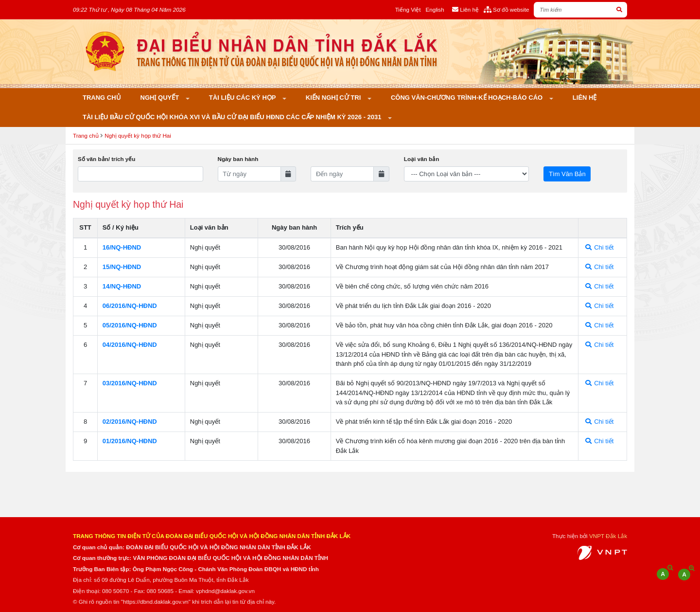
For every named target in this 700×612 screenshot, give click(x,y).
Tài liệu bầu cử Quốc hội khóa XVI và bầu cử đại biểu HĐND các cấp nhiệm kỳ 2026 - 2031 (233, 117)
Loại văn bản (421, 159)
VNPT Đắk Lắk (608, 536)
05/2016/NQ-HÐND (130, 325)
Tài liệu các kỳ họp (243, 98)
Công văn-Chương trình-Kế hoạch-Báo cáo (468, 98)
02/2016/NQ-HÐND (130, 422)
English (435, 9)
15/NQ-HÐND (122, 267)
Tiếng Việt (408, 9)
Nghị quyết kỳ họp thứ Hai (138, 135)
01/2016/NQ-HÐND (130, 441)
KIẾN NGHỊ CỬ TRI (334, 98)
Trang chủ (102, 98)
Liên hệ (585, 98)
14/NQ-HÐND (122, 286)
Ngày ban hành (238, 159)
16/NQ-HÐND (122, 247)
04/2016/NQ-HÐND (130, 345)
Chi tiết (600, 247)
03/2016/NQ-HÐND (130, 383)
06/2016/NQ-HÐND (130, 306)
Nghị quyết (161, 98)
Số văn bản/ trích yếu (106, 159)
